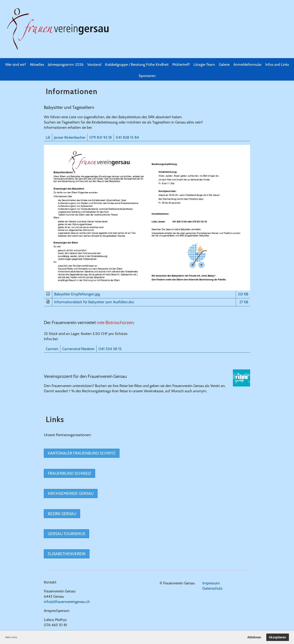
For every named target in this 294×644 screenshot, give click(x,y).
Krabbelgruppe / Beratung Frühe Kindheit (137, 64)
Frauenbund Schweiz (69, 473)
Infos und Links (277, 64)
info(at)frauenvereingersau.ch (67, 602)
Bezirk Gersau (62, 514)
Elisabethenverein (67, 554)
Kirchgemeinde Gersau (71, 493)
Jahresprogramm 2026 (66, 64)
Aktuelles (37, 64)
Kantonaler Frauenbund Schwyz (82, 453)
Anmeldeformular (247, 64)
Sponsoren (147, 76)
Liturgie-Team (204, 64)
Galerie (224, 64)
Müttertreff (181, 64)
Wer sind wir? (16, 64)
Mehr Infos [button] (11, 637)
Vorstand (94, 64)
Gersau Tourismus (66, 534)
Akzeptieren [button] (277, 637)
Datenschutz (212, 588)
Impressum (211, 583)
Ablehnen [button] (254, 637)
